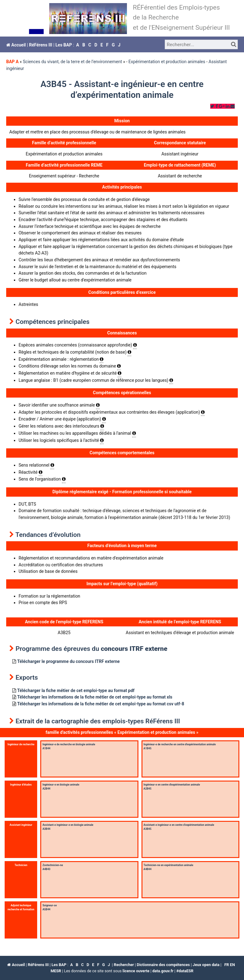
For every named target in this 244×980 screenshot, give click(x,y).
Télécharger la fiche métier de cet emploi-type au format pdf (76, 690)
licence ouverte (136, 971)
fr (227, 965)
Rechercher (124, 965)
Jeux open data (206, 965)
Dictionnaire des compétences (163, 965)
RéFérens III (41, 45)
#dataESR (185, 971)
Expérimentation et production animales (167, 62)
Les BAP (64, 45)
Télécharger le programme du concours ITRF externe (68, 661)
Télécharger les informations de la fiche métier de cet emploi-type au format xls (95, 697)
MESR (56, 971)
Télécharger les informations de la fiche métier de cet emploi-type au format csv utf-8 (100, 704)
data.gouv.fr (163, 971)
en (233, 965)
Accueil (16, 45)
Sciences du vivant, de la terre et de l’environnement (72, 62)
